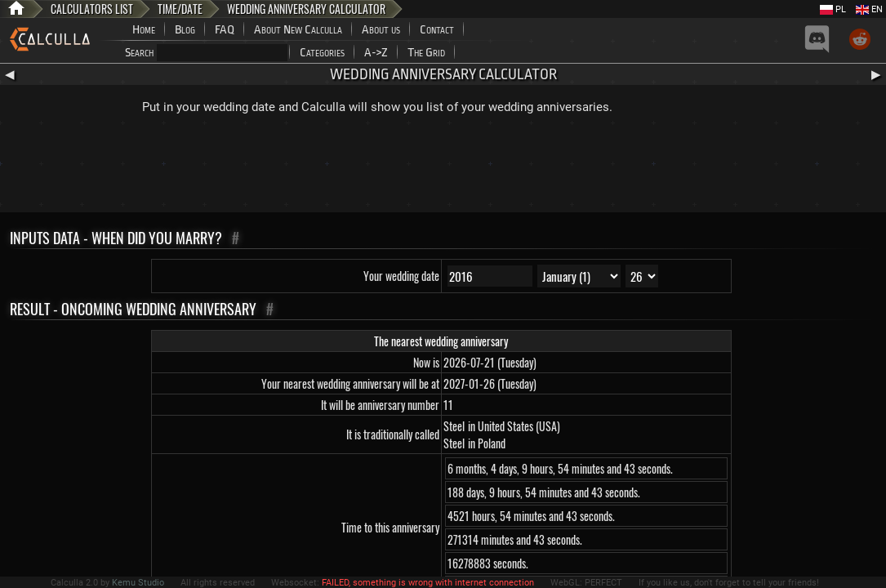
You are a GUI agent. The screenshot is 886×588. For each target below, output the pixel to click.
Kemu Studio (138, 583)
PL (833, 9)
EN (869, 9)
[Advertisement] (443, 167)
